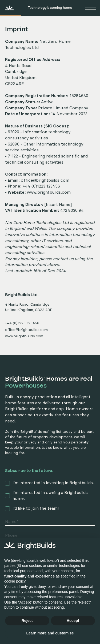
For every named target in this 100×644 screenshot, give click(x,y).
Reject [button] (27, 621)
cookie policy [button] (15, 581)
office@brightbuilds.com (45, 180)
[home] (27, 8)
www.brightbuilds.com (49, 192)
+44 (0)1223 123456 (22, 323)
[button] (90, 8)
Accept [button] (73, 621)
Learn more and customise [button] (50, 633)
